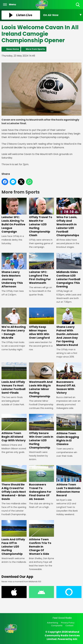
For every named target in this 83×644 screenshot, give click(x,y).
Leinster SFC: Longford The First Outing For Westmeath (42, 269)
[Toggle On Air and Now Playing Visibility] (62, 15)
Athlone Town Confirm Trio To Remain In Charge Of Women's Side (42, 538)
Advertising (53, 623)
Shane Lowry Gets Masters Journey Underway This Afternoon (14, 270)
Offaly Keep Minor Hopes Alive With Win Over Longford (42, 324)
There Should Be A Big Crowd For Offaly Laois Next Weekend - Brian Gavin (14, 483)
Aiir (75, 639)
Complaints (57, 626)
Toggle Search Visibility (78, 5)
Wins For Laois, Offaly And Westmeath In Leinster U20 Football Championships (69, 217)
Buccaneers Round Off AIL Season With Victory (69, 379)
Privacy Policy (68, 623)
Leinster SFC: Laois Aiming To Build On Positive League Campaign (14, 216)
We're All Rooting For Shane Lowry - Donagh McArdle (14, 324)
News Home (13, 49)
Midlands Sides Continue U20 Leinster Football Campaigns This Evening (69, 270)
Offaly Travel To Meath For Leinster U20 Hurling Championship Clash (42, 217)
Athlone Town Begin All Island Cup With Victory (14, 428)
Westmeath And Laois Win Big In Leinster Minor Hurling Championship (42, 380)
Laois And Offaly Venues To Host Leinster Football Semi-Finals (14, 378)
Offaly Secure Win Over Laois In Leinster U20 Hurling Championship (42, 432)
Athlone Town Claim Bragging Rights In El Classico (69, 430)
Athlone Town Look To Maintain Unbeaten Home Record (69, 481)
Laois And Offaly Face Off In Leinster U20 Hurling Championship (14, 538)
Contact (69, 626)
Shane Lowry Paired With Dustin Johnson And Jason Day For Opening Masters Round (69, 327)
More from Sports (35, 49)
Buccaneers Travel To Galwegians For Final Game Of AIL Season (42, 483)
